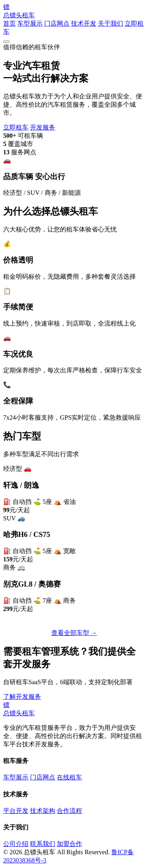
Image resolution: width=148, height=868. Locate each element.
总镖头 (74, 11)
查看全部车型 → (74, 633)
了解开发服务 (22, 697)
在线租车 (69, 777)
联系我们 (55, 697)
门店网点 (57, 23)
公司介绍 (16, 844)
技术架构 (43, 811)
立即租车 (16, 127)
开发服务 (43, 127)
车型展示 (30, 23)
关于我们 (111, 23)
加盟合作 (69, 844)
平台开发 (16, 811)
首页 (9, 23)
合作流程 (69, 811)
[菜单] (6, 42)
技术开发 (84, 23)
